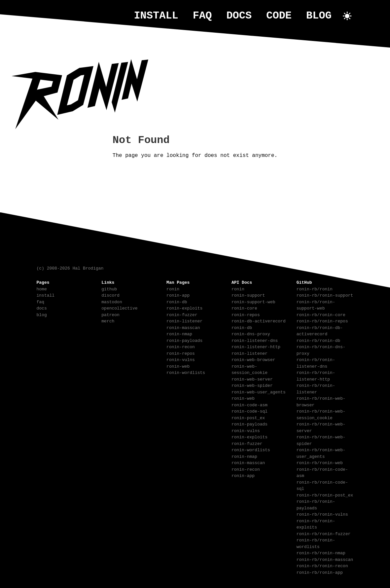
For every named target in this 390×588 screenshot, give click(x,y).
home (42, 288)
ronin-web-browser (253, 359)
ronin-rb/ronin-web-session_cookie (321, 414)
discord (110, 295)
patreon (110, 314)
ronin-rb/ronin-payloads (316, 504)
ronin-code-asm (249, 404)
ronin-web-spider (252, 385)
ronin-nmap (179, 333)
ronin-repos (181, 353)
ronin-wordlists (186, 372)
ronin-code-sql (249, 411)
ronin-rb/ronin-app (320, 572)
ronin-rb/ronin (315, 288)
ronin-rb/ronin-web (320, 462)
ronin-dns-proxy (251, 333)
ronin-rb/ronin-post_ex (325, 495)
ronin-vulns (181, 359)
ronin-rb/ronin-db (319, 340)
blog (319, 16)
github (109, 288)
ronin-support (248, 295)
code (279, 16)
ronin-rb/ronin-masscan (325, 559)
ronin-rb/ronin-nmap (321, 552)
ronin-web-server (252, 379)
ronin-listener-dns (255, 340)
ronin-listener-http (256, 346)
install (156, 16)
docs (239, 16)
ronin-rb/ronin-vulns (322, 514)
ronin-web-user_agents (259, 391)
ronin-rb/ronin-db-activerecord (320, 330)
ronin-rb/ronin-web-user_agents (321, 453)
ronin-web (178, 366)
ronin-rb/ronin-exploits (316, 524)
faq (202, 16)
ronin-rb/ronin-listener (316, 388)
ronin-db (177, 301)
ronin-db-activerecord (259, 320)
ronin (173, 288)
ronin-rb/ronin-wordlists (316, 543)
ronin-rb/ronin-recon (322, 565)
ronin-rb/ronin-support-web (316, 305)
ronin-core (244, 308)
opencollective (119, 308)
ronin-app (178, 295)
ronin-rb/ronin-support (325, 295)
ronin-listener (184, 320)
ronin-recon (181, 346)
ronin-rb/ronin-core (321, 314)
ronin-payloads (184, 340)
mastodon (112, 301)
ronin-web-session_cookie (249, 369)
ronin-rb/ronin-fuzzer (324, 533)
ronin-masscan (183, 327)
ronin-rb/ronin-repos (322, 320)
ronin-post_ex (248, 417)
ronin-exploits (184, 308)
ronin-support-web (253, 301)
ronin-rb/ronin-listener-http (316, 375)
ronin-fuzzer (182, 314)
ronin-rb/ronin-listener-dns (316, 362)
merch (108, 320)
